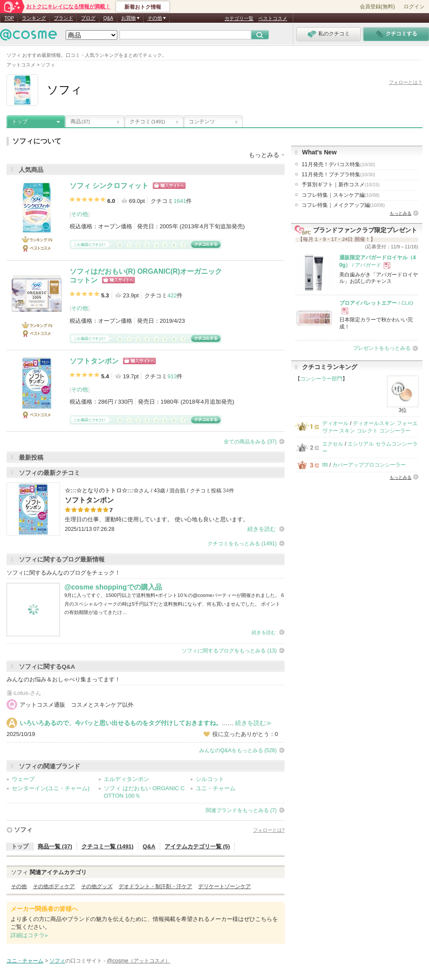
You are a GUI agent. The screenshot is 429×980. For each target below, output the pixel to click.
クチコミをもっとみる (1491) (242, 544)
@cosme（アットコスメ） (139, 961)
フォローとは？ (406, 82)
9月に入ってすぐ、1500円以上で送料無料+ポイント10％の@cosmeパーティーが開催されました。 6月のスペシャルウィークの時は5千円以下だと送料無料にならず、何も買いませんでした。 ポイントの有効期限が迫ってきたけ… (174, 604)
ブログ (88, 18)
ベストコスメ (273, 18)
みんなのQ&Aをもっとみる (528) (238, 750)
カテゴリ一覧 (239, 18)
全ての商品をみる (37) (250, 442)
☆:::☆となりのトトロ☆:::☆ (102, 490)
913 (172, 376)
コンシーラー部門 (321, 379)
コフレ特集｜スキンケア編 (341, 195)
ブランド (63, 18)
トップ (20, 122)
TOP (9, 18)
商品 (80, 122)
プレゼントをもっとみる (382, 348)
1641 (180, 201)
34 (226, 491)
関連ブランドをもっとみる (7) (241, 810)
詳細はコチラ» (29, 935)
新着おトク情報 (143, 7)
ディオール (335, 423)
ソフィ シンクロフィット (109, 186)
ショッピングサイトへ (169, 186)
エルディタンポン (127, 779)
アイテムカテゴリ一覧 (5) (197, 846)
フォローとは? (269, 830)
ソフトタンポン (94, 361)
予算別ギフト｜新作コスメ (341, 185)
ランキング (34, 18)
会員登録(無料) (377, 7)
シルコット (210, 779)
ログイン (414, 7)
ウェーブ (23, 779)
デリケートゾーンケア (225, 886)
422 (172, 295)
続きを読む (262, 529)
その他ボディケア (54, 886)
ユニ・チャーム (216, 788)
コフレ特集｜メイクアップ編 (343, 205)
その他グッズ (97, 886)
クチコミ (147, 122)
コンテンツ (202, 122)
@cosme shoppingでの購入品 (113, 587)
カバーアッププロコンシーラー (369, 465)
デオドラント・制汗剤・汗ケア (155, 886)
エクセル (333, 444)
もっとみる (401, 213)
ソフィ (23, 830)
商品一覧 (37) (55, 846)
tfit (325, 465)
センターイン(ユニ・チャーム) (51, 788)
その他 (79, 214)
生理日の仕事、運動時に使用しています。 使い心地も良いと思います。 (157, 519)
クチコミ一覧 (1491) (107, 846)
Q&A (108, 18)
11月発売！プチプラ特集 (338, 174)
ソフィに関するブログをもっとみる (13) (229, 651)
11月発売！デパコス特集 (338, 164)
